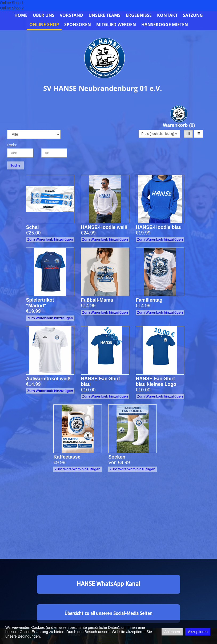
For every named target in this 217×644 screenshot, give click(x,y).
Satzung (193, 15)
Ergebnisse (139, 15)
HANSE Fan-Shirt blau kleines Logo (159, 368)
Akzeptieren (198, 632)
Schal (32, 227)
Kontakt (167, 15)
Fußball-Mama (103, 286)
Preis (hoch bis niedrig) (159, 134)
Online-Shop (44, 25)
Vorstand (71, 15)
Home (21, 15)
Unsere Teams (105, 15)
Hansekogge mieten (165, 25)
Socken (129, 443)
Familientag (157, 286)
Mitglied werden (116, 25)
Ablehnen (172, 632)
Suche (15, 165)
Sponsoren (78, 25)
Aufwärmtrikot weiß (50, 365)
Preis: (12, 145)
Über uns (44, 15)
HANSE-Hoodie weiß (104, 227)
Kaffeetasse (75, 443)
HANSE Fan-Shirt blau (104, 368)
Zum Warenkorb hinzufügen (50, 239)
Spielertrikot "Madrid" (48, 289)
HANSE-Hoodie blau (159, 227)
